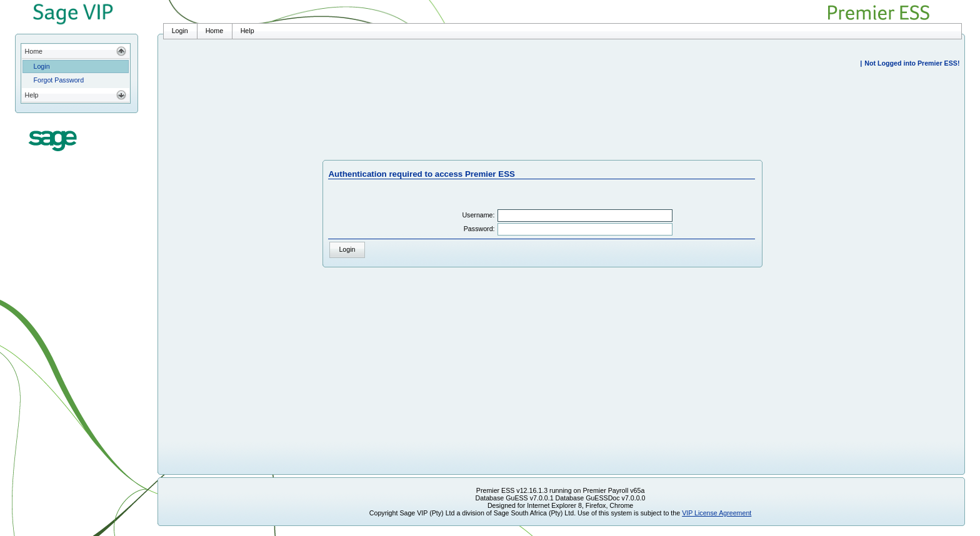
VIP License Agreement (717, 513)
